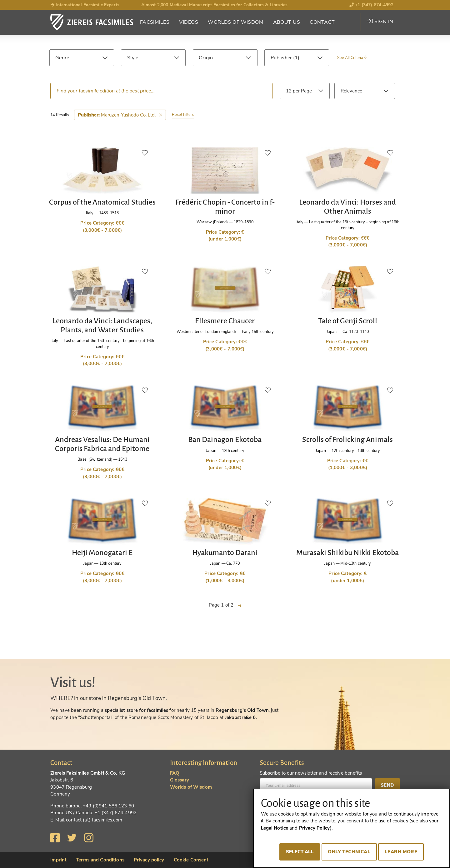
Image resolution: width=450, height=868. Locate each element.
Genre (62, 58)
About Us (287, 22)
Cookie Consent (191, 860)
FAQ (175, 773)
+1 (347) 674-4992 (371, 5)
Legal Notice (275, 828)
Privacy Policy (315, 828)
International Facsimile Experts (85, 5)
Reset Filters (183, 114)
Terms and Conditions (100, 860)
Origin (206, 58)
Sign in (380, 22)
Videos (189, 22)
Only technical (349, 852)
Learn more (401, 852)
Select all (300, 852)
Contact (322, 22)
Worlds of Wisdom (235, 22)
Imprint (58, 860)
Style (133, 58)
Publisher (282, 58)
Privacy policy (149, 860)
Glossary (180, 780)
